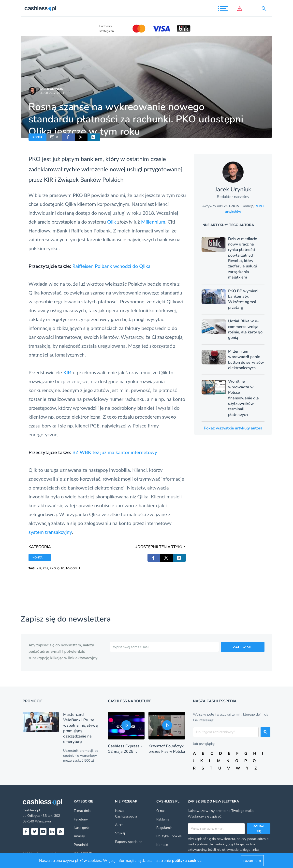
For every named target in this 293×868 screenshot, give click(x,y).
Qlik (112, 222)
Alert (119, 825)
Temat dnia (82, 811)
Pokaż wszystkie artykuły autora (233, 428)
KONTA (37, 137)
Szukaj (120, 833)
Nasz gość (81, 828)
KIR (48, 179)
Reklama (163, 819)
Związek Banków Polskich (90, 179)
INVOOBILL (73, 568)
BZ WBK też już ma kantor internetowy (115, 452)
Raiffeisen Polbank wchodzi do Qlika (111, 266)
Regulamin (164, 828)
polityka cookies (187, 861)
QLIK (61, 568)
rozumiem (252, 861)
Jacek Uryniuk (52, 89)
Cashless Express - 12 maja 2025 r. (125, 749)
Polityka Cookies (169, 836)
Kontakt (162, 845)
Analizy (79, 836)
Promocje (33, 701)
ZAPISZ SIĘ (243, 647)
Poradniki (81, 845)
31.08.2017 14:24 (52, 93)
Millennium (153, 222)
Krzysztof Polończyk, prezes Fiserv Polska (167, 749)
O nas (161, 811)
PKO (35, 159)
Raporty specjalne (129, 842)
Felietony (81, 819)
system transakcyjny (50, 532)
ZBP (45, 568)
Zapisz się (259, 829)
